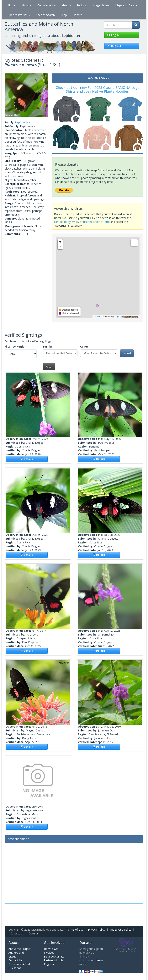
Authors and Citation (16, 955)
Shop (64, 15)
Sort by (48, 346)
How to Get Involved (51, 951)
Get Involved (47, 5)
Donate (77, 15)
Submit (127, 353)
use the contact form (96, 222)
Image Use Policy (120, 930)
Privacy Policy (97, 930)
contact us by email (66, 222)
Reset (49, 366)
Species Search (45, 15)
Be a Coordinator (55, 956)
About (26, 5)
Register (49, 964)
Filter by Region (15, 346)
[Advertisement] (74, 873)
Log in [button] (113, 35)
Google (116, 317)
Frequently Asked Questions (19, 966)
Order (84, 346)
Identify (66, 5)
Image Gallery (101, 5)
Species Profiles (19, 15)
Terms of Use (75, 930)
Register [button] (114, 46)
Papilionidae (23, 122)
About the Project (20, 949)
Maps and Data (126, 5)
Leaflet (97, 317)
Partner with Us (54, 960)
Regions (82, 5)
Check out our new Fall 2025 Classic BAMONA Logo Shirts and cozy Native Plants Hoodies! (98, 89)
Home (12, 5)
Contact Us (17, 933)
